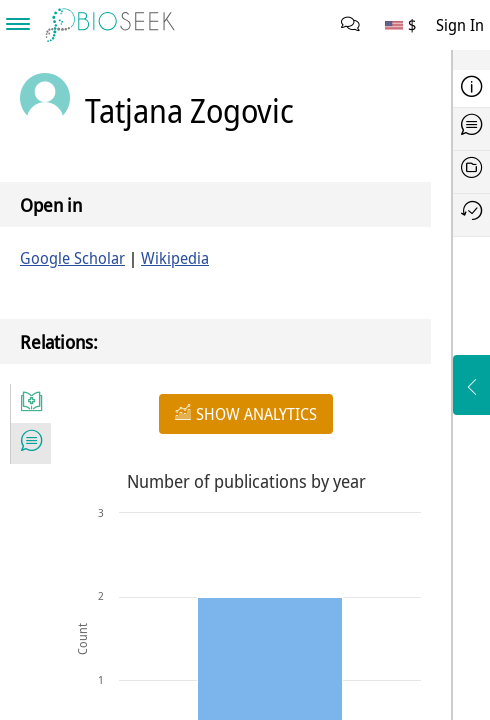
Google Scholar (72, 258)
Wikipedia (175, 258)
